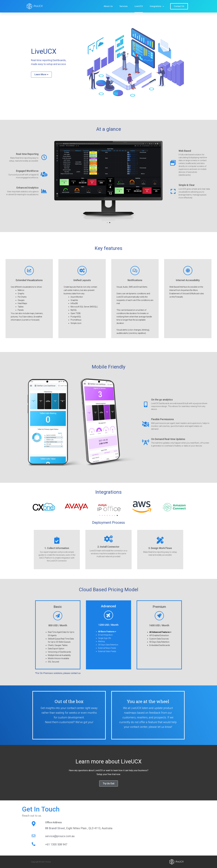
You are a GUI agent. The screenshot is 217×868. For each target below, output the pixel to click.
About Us (108, 6)
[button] (179, 6)
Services (124, 6)
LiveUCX (139, 6)
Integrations (157, 6)
